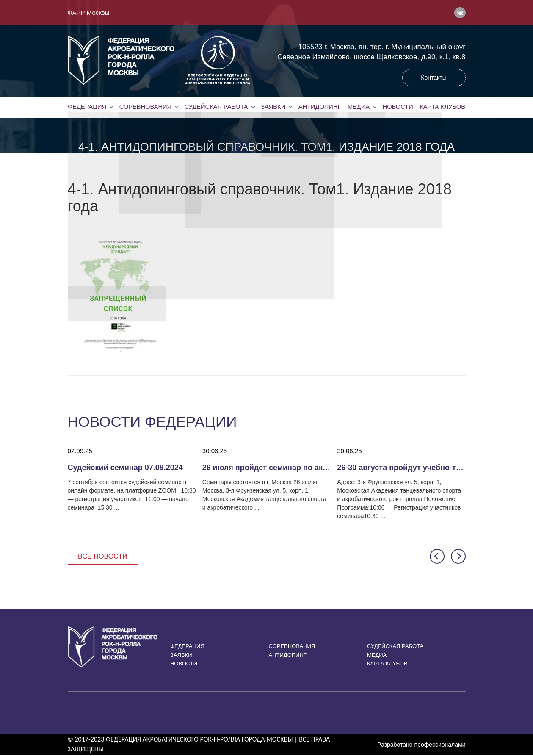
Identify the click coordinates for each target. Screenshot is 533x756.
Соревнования (145, 107)
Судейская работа (216, 107)
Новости (398, 107)
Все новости (105, 556)
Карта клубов (442, 107)
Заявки (273, 107)
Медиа (359, 107)
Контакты (434, 78)
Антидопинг (320, 107)
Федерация (87, 107)
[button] (437, 557)
